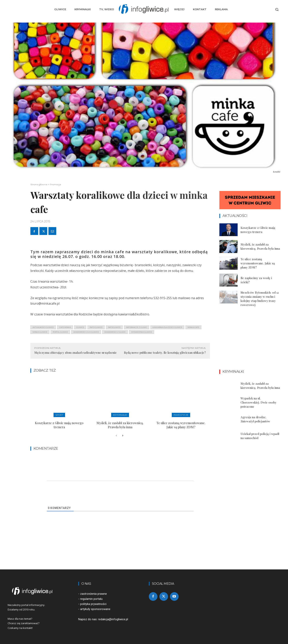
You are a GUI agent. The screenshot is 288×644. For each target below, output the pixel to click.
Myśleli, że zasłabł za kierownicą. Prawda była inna (120, 425)
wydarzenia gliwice (142, 332)
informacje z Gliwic (137, 327)
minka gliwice (40, 332)
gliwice (80, 327)
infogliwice (114, 327)
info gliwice (96, 327)
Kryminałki (120, 415)
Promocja (55, 184)
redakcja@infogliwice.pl (113, 619)
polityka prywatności (93, 604)
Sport (59, 415)
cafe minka (65, 327)
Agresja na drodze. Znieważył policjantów (255, 419)
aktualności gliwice (43, 327)
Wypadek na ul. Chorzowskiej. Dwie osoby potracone (258, 402)
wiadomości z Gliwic (115, 332)
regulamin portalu (91, 599)
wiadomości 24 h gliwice (86, 332)
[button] (277, 9)
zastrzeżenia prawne (94, 594)
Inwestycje (181, 415)
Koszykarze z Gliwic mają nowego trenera (59, 425)
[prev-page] (116, 436)
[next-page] (123, 436)
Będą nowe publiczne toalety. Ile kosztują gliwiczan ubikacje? (165, 353)
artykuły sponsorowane (95, 609)
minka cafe (193, 327)
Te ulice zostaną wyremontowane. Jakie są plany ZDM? (181, 425)
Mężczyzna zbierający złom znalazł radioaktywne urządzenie (75, 353)
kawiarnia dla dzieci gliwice (167, 327)
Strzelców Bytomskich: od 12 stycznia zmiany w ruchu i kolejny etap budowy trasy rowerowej (260, 299)
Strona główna (39, 184)
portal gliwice (60, 332)
